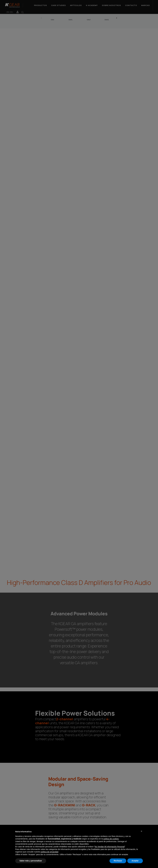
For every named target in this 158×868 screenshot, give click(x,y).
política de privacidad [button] (50, 852)
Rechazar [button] (118, 861)
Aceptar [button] (135, 861)
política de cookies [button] (111, 839)
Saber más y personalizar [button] (31, 861)
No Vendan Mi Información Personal (110, 847)
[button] (142, 831)
